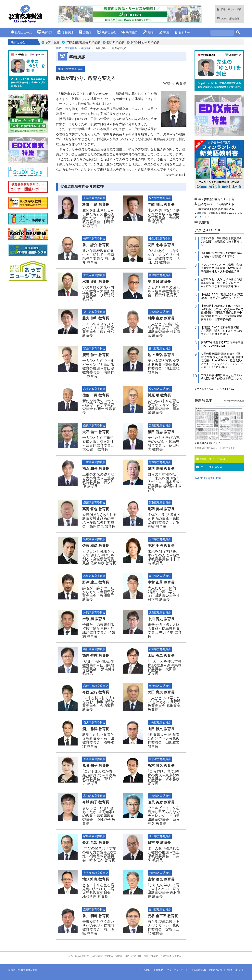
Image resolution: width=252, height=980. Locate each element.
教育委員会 (106, 32)
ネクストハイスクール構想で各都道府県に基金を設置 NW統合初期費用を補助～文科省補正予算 (221, 268)
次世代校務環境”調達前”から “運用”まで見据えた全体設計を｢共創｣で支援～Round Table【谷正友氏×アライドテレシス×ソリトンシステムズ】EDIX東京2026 (222, 360)
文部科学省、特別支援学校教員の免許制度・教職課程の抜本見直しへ (221, 242)
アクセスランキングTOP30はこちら (216, 389)
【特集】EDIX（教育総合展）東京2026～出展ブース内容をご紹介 (222, 296)
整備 (148, 32)
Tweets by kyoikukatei (208, 478)
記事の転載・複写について (208, 970)
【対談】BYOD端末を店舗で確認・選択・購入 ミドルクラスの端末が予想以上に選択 (221, 331)
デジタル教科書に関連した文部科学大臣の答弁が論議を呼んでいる (221, 377)
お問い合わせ (233, 970)
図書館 (85, 32)
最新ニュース (21, 32)
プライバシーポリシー (179, 970)
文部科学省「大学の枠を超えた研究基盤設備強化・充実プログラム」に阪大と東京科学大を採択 (221, 283)
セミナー (182, 32)
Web (231, 213)
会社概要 (158, 970)
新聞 (223, 213)
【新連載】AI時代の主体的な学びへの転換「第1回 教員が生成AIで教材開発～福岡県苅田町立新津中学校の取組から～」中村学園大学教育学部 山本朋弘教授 (222, 312)
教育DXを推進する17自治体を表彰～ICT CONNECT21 (222, 344)
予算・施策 (52, 42)
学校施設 (65, 32)
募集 (164, 32)
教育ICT (45, 32)
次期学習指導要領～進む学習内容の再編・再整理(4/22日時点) (221, 255)
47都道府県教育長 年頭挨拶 (83, 42)
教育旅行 (129, 32)
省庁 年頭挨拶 (115, 42)
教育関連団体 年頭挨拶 (145, 42)
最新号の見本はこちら (209, 443)
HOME (146, 970)
